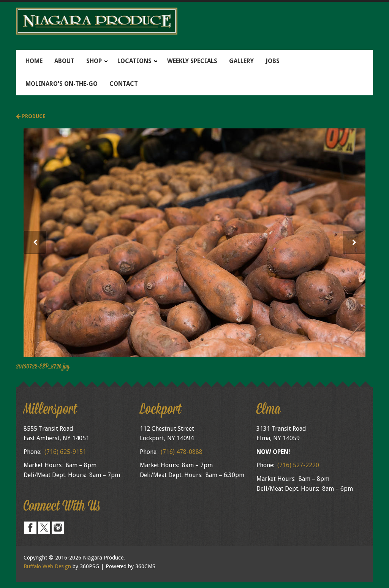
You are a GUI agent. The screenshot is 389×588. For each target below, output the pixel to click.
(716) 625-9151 (65, 452)
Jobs (273, 61)
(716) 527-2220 (298, 465)
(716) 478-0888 (182, 452)
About (64, 61)
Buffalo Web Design (47, 566)
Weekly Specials (192, 61)
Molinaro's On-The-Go (62, 84)
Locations (134, 61)
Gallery (241, 61)
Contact (124, 84)
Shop (94, 61)
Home (34, 61)
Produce (31, 116)
